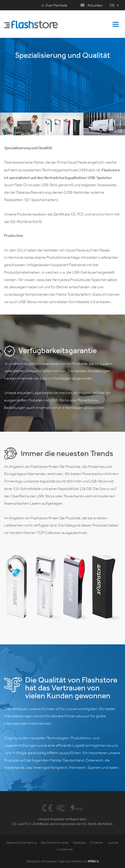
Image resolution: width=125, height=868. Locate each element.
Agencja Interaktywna (79, 861)
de (112, 5)
